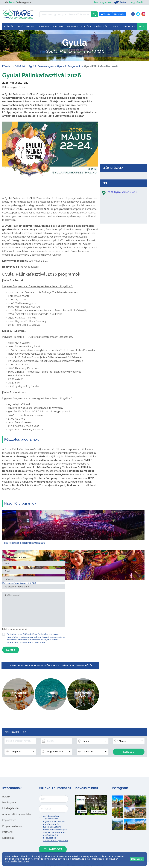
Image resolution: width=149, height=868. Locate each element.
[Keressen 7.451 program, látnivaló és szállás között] (65, 14)
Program (58, 27)
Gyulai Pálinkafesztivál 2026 (42, 75)
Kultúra (86, 27)
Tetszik (82, 812)
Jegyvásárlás (137, 2)
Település (43, 27)
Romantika (129, 27)
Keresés (129, 752)
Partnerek (8, 832)
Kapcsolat (8, 838)
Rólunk (6, 796)
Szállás (9, 27)
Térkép (120, 2)
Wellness (72, 27)
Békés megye (46, 66)
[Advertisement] (123, 140)
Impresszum (9, 820)
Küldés (11, 650)
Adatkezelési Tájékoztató (32, 642)
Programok (74, 66)
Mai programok (102, 2)
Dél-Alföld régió (24, 66)
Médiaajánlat (9, 802)
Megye (30, 27)
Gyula (61, 66)
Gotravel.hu (92, 798)
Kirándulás (101, 27)
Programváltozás (12, 826)
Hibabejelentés (11, 808)
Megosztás (98, 812)
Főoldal (7, 66)
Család (115, 27)
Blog (142, 27)
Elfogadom (137, 859)
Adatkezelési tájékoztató (16, 814)
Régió (20, 27)
